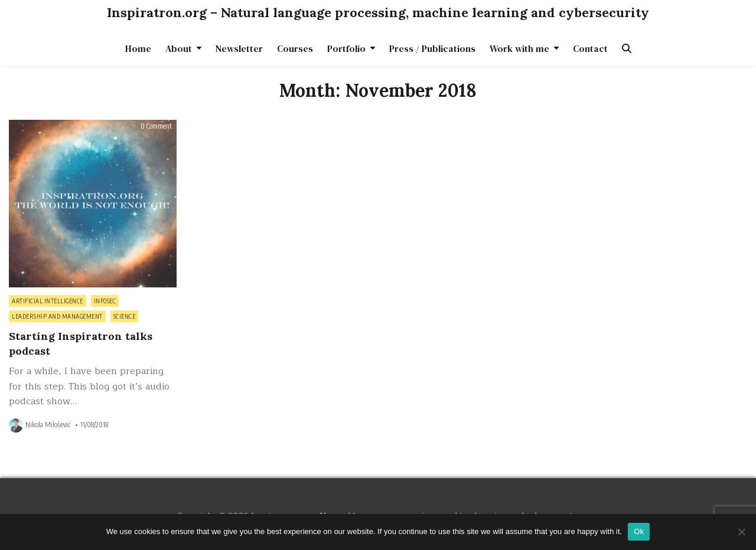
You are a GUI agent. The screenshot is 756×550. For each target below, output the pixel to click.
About (179, 48)
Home (138, 48)
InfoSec (105, 301)
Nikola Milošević (48, 425)
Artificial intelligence (48, 301)
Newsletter (239, 48)
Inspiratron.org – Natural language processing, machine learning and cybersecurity (378, 12)
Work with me (519, 48)
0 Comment (156, 126)
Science (125, 316)
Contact (590, 48)
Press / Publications (432, 48)
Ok (639, 531)
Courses (295, 48)
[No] (741, 532)
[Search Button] (627, 48)
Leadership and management (57, 316)
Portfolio (346, 48)
